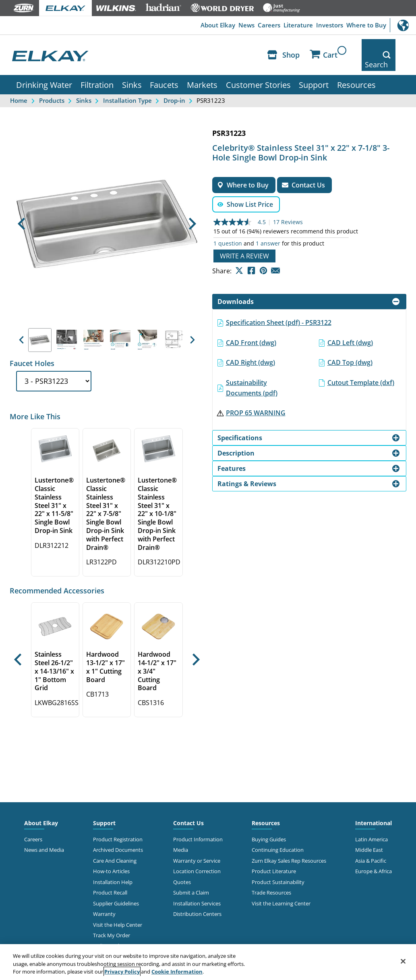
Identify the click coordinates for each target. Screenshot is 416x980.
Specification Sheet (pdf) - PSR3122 (279, 308)
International (403, 25)
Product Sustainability (278, 867)
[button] (21, 209)
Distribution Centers (197, 899)
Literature (286, 25)
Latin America (372, 824)
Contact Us (188, 808)
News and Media (44, 835)
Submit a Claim (191, 878)
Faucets (164, 70)
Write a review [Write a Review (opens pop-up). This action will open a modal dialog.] (244, 241)
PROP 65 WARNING (256, 398)
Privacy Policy (122, 972)
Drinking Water (44, 70)
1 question (228, 229)
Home (19, 85)
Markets (202, 70)
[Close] (403, 961)
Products (52, 85)
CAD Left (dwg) (350, 328)
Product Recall (110, 878)
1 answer (268, 229)
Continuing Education (278, 835)
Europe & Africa (374, 856)
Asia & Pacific (371, 846)
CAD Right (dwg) (250, 347)
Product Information (198, 824)
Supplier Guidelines (116, 888)
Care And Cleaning (115, 846)
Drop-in (174, 85)
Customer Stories (258, 70)
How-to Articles (111, 856)
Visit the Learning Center (281, 888)
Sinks (132, 70)
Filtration (97, 70)
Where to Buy (364, 25)
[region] (208, 962)
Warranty (104, 899)
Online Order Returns (119, 931)
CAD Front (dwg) (251, 328)
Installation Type (127, 85)
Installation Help (113, 867)
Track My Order (112, 920)
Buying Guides (269, 824)
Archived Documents (118, 835)
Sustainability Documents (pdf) (252, 373)
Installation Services (197, 888)
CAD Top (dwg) (350, 347)
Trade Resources (271, 878)
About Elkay (191, 25)
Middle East (369, 835)
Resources (356, 70)
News (225, 25)
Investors (322, 25)
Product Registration (118, 824)
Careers (252, 25)
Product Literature (274, 856)
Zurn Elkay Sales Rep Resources (289, 846)
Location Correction (197, 856)
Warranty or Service (197, 846)
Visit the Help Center (118, 910)
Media (181, 835)
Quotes (182, 867)
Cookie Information (177, 972)
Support (314, 70)
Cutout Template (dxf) (361, 368)
